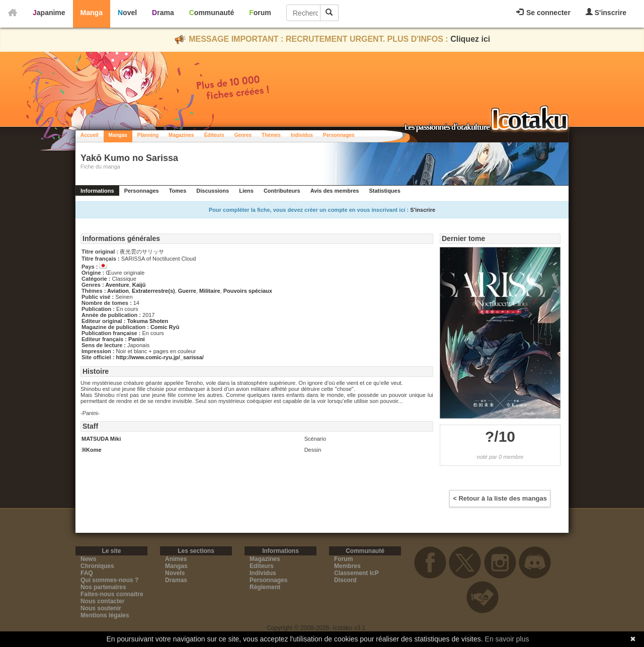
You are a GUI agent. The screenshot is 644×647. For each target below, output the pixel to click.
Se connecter (543, 13)
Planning (148, 135)
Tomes (178, 191)
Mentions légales (105, 615)
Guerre (187, 291)
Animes (176, 559)
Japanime (49, 13)
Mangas (118, 135)
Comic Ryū (165, 327)
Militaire (210, 291)
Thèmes (271, 135)
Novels (175, 573)
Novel (127, 13)
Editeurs (262, 566)
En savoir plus (507, 639)
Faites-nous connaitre (112, 594)
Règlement (265, 587)
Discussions (213, 191)
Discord (345, 580)
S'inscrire (606, 12)
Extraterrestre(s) (153, 291)
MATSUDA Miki (101, 439)
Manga (92, 13)
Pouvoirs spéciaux (248, 291)
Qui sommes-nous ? (109, 580)
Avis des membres (335, 191)
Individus (302, 135)
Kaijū (139, 285)
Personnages (339, 135)
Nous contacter (102, 601)
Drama (163, 13)
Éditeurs (214, 135)
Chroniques (97, 566)
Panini (137, 339)
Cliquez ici (470, 39)
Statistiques (384, 191)
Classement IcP (356, 573)
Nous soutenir (101, 608)
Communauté (212, 13)
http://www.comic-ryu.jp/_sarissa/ (159, 357)
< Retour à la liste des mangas (500, 498)
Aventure (117, 285)
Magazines (181, 135)
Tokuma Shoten (147, 321)
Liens (246, 191)
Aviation (118, 291)
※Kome (92, 450)
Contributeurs (282, 191)
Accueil (90, 135)
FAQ (87, 573)
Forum (260, 13)
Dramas (176, 580)
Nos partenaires (103, 587)
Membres (347, 566)
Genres (243, 135)
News (88, 559)
